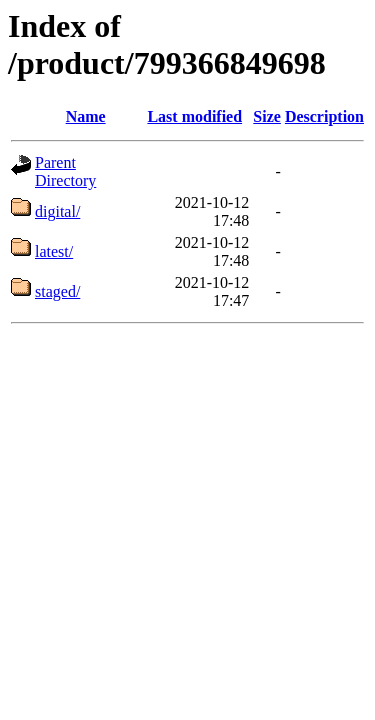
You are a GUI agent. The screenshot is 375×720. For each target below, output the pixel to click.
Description (324, 116)
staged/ (57, 291)
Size (267, 116)
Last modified (194, 116)
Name (86, 116)
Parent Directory (65, 171)
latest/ (54, 251)
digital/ (57, 211)
